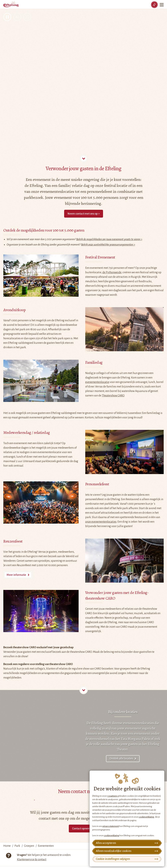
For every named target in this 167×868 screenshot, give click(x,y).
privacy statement (111, 826)
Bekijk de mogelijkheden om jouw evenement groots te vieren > (109, 239)
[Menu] (162, 5)
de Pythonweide (112, 272)
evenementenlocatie (97, 382)
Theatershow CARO (113, 396)
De (89, 723)
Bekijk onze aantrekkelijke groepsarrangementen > (108, 245)
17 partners (112, 796)
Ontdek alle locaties (121, 759)
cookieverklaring (146, 817)
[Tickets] (154, 5)
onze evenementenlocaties (101, 522)
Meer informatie (16, 575)
